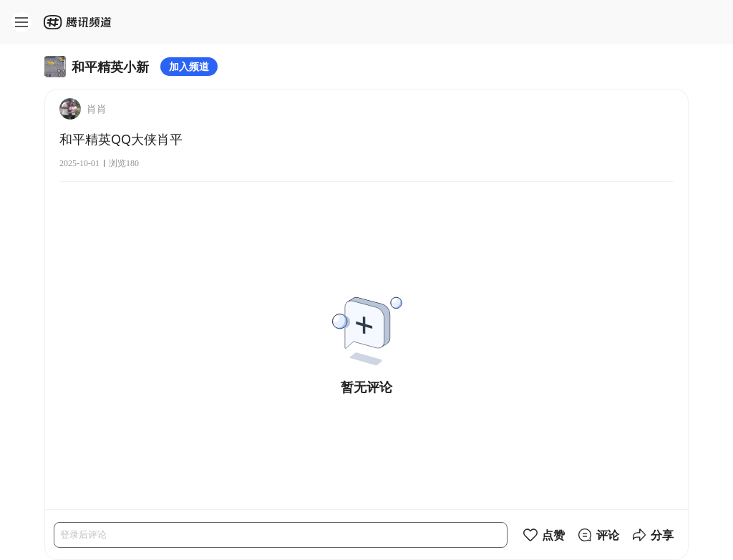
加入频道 (189, 66)
